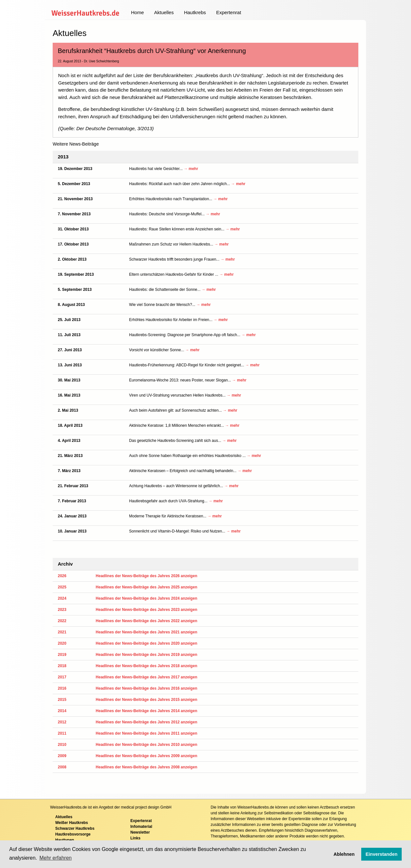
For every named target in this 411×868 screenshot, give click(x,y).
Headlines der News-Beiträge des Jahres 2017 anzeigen (146, 677)
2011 (62, 733)
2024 (62, 598)
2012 (62, 722)
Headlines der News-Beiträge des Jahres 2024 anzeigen (146, 598)
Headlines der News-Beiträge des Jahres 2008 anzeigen (146, 767)
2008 (62, 767)
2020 (62, 643)
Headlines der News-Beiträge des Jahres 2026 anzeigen (146, 576)
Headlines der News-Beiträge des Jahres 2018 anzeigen (146, 666)
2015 (62, 700)
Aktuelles (164, 12)
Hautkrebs (195, 12)
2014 (62, 711)
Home (137, 12)
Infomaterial (141, 827)
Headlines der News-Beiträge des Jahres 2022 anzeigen (146, 621)
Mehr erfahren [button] (56, 858)
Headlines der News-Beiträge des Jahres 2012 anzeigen (146, 722)
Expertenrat (229, 12)
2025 (62, 587)
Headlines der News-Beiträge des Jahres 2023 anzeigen (146, 610)
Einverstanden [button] (382, 854)
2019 (62, 655)
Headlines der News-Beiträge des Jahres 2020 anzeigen (146, 643)
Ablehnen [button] (344, 854)
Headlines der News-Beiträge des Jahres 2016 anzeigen (146, 688)
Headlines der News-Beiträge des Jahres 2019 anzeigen (146, 655)
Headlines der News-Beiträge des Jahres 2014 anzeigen (146, 711)
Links (135, 838)
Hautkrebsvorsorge (73, 834)
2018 (62, 666)
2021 (62, 632)
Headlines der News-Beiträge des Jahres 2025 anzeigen (146, 587)
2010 (62, 745)
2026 (62, 576)
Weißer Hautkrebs (72, 823)
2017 (62, 677)
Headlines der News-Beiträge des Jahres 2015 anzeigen (146, 700)
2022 (62, 621)
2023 (62, 610)
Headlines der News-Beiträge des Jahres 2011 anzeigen (146, 733)
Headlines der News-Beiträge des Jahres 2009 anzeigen (146, 756)
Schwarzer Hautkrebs (75, 828)
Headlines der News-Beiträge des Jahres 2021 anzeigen (146, 632)
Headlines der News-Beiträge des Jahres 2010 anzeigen (146, 745)
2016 (62, 688)
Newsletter (140, 832)
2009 (62, 756)
